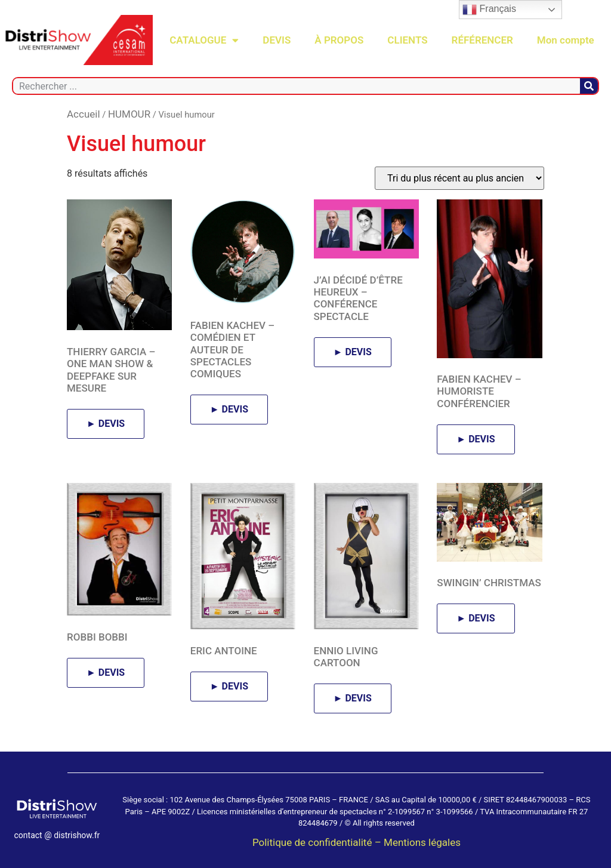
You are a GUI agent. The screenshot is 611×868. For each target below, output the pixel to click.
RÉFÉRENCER (482, 40)
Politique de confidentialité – (318, 842)
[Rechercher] (589, 86)
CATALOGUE (204, 40)
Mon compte (566, 40)
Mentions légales (422, 842)
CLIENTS (407, 40)
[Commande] (459, 178)
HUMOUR (129, 114)
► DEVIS (106, 424)
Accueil (84, 114)
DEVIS (277, 40)
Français (489, 10)
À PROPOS (339, 40)
